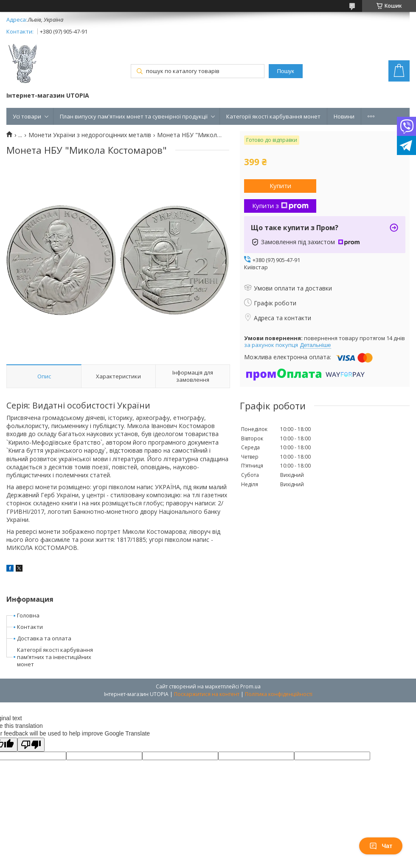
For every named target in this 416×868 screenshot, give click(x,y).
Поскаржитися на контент (207, 694)
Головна (28, 615)
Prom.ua (250, 686)
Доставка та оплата (44, 638)
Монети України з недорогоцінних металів (90, 135)
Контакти (30, 627)
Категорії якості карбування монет (273, 116)
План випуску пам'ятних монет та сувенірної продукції (134, 116)
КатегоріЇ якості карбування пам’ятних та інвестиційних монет (55, 657)
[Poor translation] (31, 745)
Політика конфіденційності (279, 694)
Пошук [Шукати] (285, 71)
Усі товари (27, 116)
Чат (381, 846)
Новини (344, 116)
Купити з (280, 206)
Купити (280, 186)
